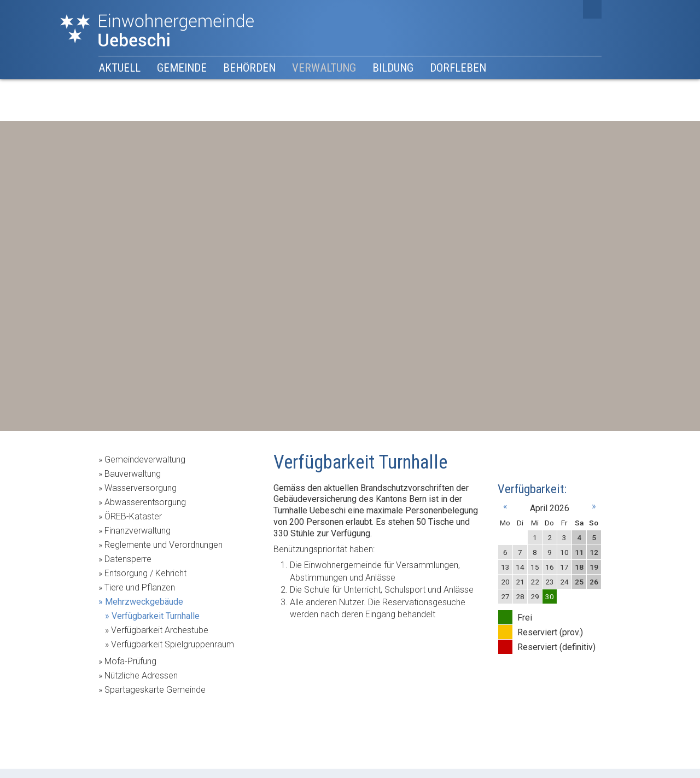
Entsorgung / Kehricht (145, 573)
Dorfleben (458, 68)
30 (550, 596)
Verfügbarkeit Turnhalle (156, 616)
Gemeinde (182, 68)
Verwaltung (324, 68)
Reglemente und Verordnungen (164, 545)
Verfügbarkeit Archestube (160, 630)
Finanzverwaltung (138, 531)
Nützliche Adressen (141, 675)
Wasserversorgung (141, 488)
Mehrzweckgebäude (144, 602)
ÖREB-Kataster (133, 516)
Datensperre (128, 559)
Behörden (249, 68)
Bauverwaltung (133, 474)
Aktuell (119, 68)
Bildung (393, 68)
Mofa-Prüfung (130, 661)
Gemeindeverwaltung (145, 460)
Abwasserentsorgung (145, 502)
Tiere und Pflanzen (140, 587)
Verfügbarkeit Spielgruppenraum (173, 644)
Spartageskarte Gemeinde (155, 690)
